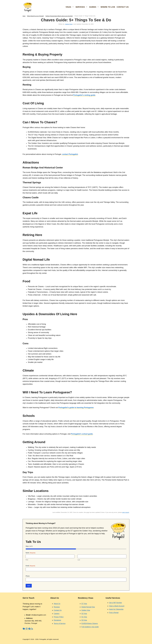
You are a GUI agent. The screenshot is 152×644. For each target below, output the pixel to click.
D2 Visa (84, 614)
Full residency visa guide (90, 627)
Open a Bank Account (117, 606)
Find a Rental (114, 613)
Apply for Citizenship (116, 609)
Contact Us (123, 7)
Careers (57, 614)
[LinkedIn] (32, 629)
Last (79, 560)
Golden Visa (86, 610)
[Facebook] (30, 629)
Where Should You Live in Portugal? (35, 16)
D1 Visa (84, 617)
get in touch (126, 512)
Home (24, 16)
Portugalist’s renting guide (84, 95)
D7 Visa (84, 604)
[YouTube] (24, 629)
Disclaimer (57, 620)
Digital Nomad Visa (88, 607)
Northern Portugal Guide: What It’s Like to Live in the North (59, 16)
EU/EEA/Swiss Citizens (90, 623)
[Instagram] (27, 629)
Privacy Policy (59, 617)
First (27, 560)
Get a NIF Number (116, 603)
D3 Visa (84, 620)
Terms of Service (60, 623)
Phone (28, 576)
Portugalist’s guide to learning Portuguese (76, 408)
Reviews (57, 607)
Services (82, 7)
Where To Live (108, 7)
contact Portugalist (70, 154)
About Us (57, 604)
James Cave (69, 24)
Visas (70, 7)
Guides (94, 7)
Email (30, 566)
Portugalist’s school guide (82, 434)
